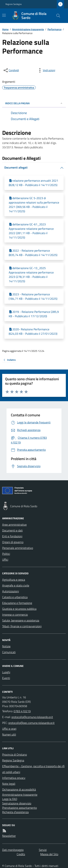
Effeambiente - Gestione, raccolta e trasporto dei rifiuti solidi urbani (33, 769)
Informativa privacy (14, 778)
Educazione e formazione (17, 603)
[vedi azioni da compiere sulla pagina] (46, 70)
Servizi (43, 850)
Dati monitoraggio (13, 850)
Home (5, 29)
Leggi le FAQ (10, 799)
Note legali (9, 784)
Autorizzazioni (11, 591)
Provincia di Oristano (15, 754)
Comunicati (9, 652)
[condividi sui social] (11, 70)
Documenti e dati (12, 530)
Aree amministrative (14, 525)
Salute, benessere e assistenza (21, 620)
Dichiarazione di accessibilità (19, 789)
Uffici (5, 560)
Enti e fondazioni (12, 536)
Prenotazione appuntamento (19, 808)
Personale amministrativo (18, 548)
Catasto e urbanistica (15, 597)
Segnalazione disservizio (17, 803)
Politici (6, 554)
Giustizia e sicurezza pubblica (19, 609)
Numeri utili (9, 734)
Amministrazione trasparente (28, 29)
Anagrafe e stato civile (16, 585)
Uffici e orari (9, 729)
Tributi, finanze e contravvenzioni (22, 626)
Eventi (6, 678)
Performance (54, 29)
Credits (21, 854)
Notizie (6, 646)
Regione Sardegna (14, 4)
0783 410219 (22, 711)
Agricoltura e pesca (14, 580)
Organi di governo (13, 542)
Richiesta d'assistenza (15, 812)
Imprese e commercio (15, 615)
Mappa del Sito (49, 854)
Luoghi (6, 672)
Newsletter (9, 836)
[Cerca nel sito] (57, 16)
